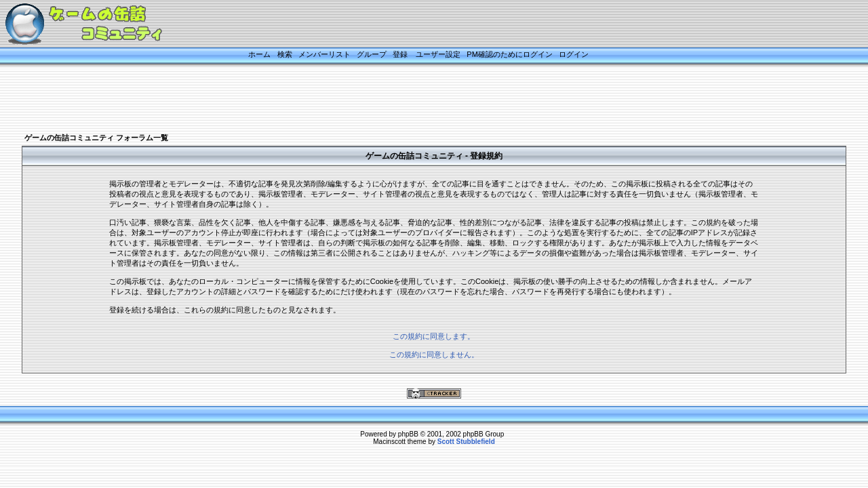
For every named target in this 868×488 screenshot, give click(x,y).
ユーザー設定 (438, 54)
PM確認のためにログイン (510, 54)
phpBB (408, 434)
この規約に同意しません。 (434, 354)
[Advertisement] (417, 100)
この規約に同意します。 (434, 336)
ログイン (574, 54)
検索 (285, 54)
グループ (372, 54)
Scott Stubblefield (466, 442)
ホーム (259, 54)
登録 (400, 54)
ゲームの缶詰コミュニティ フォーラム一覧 (96, 138)
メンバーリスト (324, 54)
